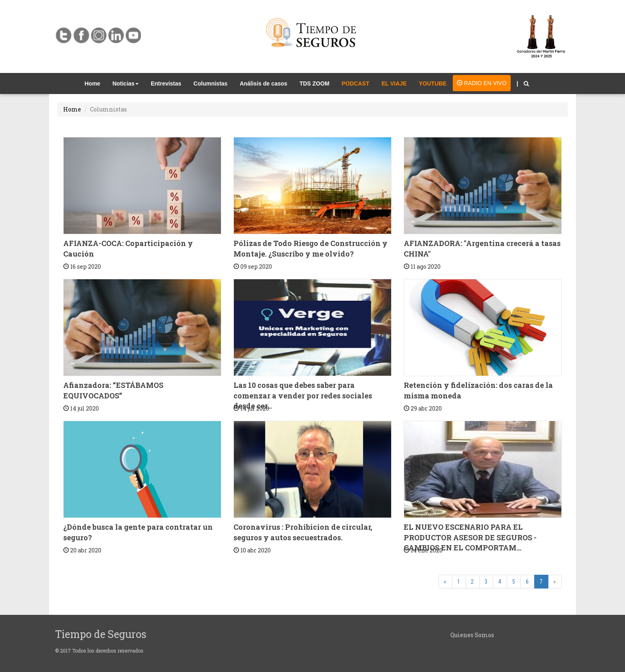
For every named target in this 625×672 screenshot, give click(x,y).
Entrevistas (166, 83)
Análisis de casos (263, 83)
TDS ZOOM (315, 83)
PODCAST (355, 83)
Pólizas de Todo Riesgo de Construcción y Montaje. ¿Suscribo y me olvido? (310, 248)
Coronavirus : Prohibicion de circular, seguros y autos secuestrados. (303, 532)
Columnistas (210, 83)
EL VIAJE (394, 83)
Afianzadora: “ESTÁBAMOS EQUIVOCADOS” (113, 390)
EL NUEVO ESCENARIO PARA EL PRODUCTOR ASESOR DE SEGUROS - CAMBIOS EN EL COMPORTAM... (470, 537)
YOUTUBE (432, 83)
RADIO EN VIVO (482, 83)
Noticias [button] (125, 83)
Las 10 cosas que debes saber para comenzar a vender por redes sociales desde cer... (303, 395)
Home (96, 83)
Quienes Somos (472, 635)
